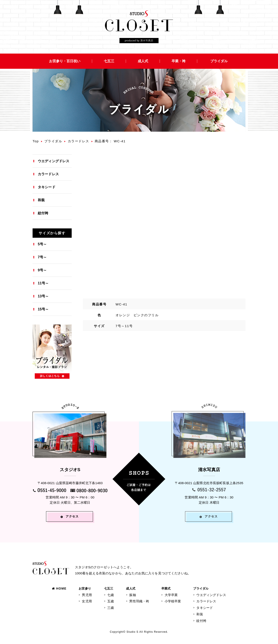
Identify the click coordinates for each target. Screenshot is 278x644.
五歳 (111, 601)
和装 (41, 200)
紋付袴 (43, 213)
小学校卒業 (173, 601)
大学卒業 (171, 595)
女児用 (87, 601)
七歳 (111, 595)
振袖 (132, 595)
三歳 (111, 608)
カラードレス (79, 141)
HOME (59, 588)
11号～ (43, 283)
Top (36, 141)
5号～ (42, 244)
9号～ (42, 270)
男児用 (87, 595)
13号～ (43, 296)
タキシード (47, 187)
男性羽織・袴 (139, 601)
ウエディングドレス (54, 161)
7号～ (42, 257)
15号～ (43, 309)
